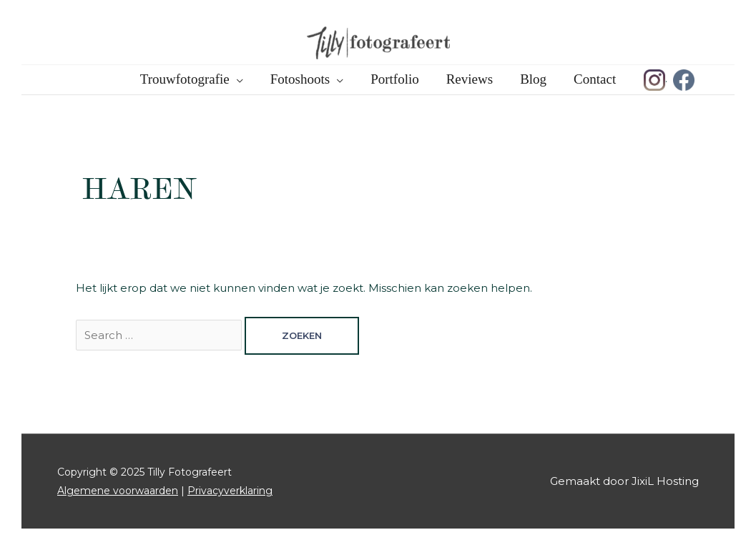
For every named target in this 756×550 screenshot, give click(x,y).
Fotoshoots (300, 79)
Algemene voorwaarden (118, 491)
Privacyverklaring (230, 491)
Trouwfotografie (185, 79)
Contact (595, 79)
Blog (533, 79)
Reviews (470, 79)
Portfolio (395, 79)
